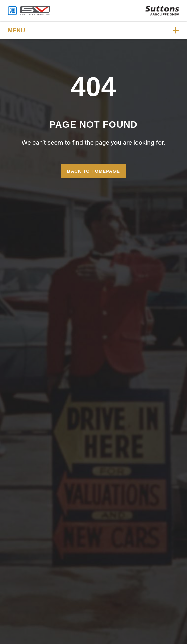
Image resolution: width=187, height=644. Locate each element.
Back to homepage (93, 171)
